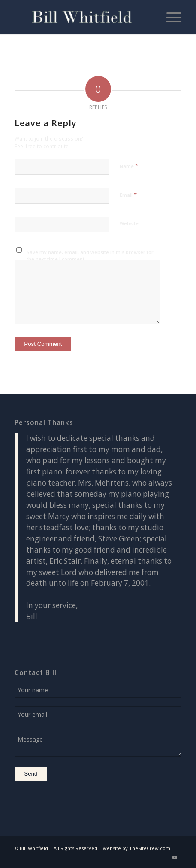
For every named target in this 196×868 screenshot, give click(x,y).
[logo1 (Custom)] (81, 17)
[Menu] (170, 17)
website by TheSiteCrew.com (137, 848)
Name (129, 166)
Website (129, 223)
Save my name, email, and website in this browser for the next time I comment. (90, 256)
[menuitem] (170, 17)
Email (128, 195)
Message (98, 744)
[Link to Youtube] (175, 857)
